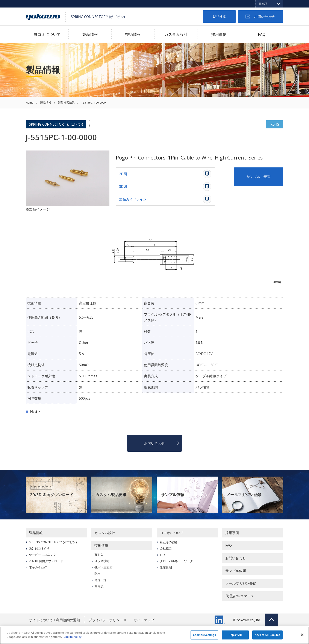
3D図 (123, 187)
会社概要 (166, 548)
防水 (97, 574)
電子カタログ (38, 567)
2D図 (123, 174)
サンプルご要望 (259, 177)
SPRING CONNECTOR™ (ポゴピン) (56, 124)
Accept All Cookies (267, 635)
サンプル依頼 (173, 495)
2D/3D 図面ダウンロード (52, 495)
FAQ (262, 34)
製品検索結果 (66, 103)
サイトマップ (144, 620)
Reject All (235, 635)
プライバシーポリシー (106, 620)
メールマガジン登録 (244, 495)
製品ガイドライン (133, 199)
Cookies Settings (204, 635)
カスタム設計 (176, 34)
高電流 (99, 586)
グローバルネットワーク (176, 561)
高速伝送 (100, 580)
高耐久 (99, 555)
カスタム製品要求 (111, 495)
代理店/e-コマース (240, 596)
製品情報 (90, 34)
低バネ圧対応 (103, 567)
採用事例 (219, 34)
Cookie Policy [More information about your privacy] (73, 637)
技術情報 (133, 34)
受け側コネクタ (39, 548)
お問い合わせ (264, 17)
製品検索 (219, 17)
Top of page (271, 620)
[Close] (302, 635)
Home (30, 103)
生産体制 (166, 567)
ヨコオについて (47, 34)
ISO (162, 555)
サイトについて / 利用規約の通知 (55, 620)
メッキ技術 (102, 561)
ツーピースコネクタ (42, 555)
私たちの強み (169, 542)
